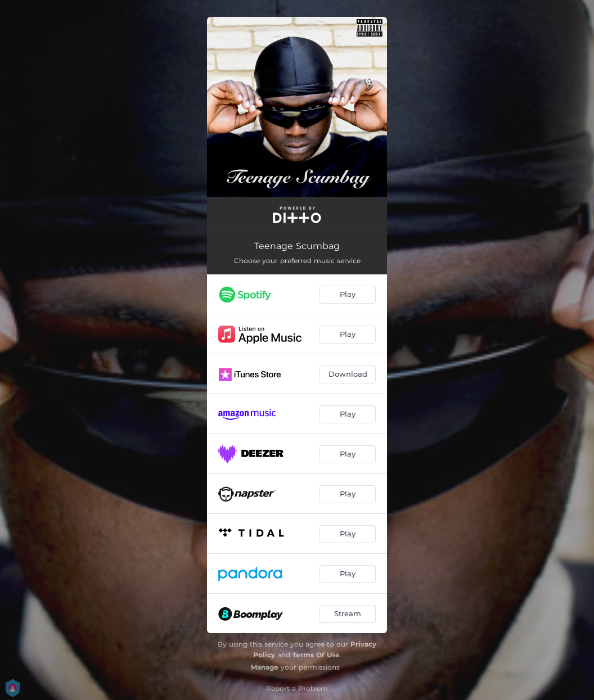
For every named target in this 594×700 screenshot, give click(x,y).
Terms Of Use (316, 655)
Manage (265, 667)
